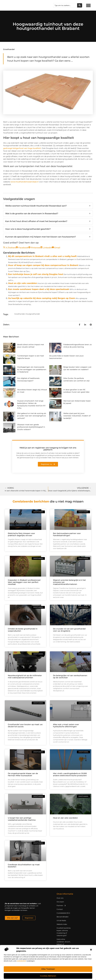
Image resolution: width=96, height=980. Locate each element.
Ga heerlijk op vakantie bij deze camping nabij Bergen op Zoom (42, 298)
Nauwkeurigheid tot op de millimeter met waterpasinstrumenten (25, 677)
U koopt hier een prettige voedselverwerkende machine (22, 819)
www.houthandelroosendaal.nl (24, 182)
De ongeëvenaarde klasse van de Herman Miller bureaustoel (23, 774)
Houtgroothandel (33, 314)
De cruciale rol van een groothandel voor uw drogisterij (69, 630)
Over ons (60, 898)
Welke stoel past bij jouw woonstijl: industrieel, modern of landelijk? (77, 416)
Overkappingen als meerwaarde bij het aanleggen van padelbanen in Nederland (32, 369)
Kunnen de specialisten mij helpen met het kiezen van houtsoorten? (48, 237)
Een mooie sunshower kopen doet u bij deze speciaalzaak (39, 289)
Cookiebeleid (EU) (63, 913)
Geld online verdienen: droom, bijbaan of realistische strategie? (64, 944)
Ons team (60, 902)
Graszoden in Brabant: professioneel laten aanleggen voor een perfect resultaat (24, 582)
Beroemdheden (63, 917)
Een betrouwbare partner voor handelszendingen (67, 534)
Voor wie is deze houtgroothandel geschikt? (48, 229)
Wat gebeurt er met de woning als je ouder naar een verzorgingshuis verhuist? (32, 416)
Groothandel (9, 49)
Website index (62, 924)
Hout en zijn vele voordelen (23, 283)
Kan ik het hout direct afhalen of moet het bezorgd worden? (48, 221)
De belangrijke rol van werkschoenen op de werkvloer (70, 677)
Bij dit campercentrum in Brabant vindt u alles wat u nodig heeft (42, 256)
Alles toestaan (48, 969)
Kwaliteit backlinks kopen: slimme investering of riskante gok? (64, 932)
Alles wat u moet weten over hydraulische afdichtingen (66, 726)
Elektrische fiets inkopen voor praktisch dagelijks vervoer (21, 534)
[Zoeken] (80, 5)
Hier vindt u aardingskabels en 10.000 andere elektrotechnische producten (70, 774)
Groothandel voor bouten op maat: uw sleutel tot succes (25, 726)
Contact (60, 909)
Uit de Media (61, 920)
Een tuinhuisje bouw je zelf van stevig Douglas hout (36, 274)
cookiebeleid (21, 961)
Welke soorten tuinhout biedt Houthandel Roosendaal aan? (48, 206)
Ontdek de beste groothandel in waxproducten (23, 630)
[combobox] (65, 5)
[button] (91, 950)
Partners (61, 906)
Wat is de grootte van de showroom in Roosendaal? (48, 214)
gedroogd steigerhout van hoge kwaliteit (22, 148)
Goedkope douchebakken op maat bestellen (24, 866)
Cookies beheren (48, 976)
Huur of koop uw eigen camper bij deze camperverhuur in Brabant (43, 265)
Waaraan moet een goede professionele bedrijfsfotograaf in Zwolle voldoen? (31, 427)
